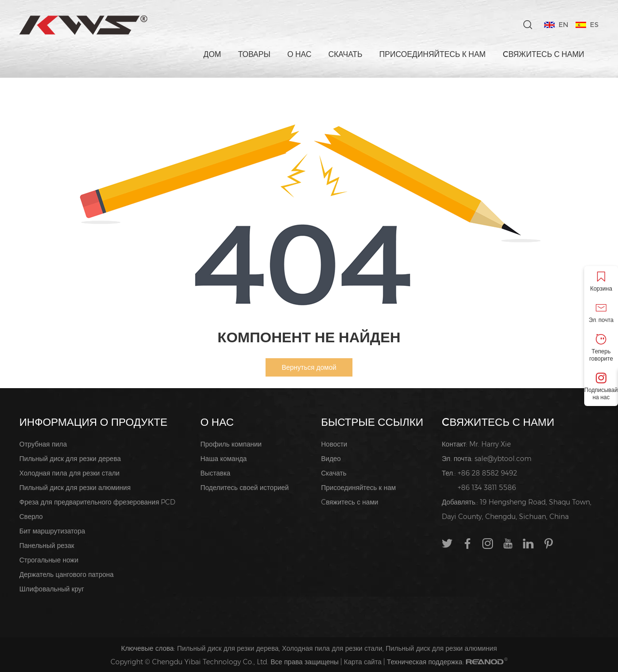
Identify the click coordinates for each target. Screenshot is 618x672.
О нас (299, 54)
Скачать (345, 54)
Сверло (31, 517)
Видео (331, 459)
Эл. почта (601, 313)
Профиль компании (231, 444)
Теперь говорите (601, 348)
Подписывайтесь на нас (601, 387)
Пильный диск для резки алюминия (75, 488)
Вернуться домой (309, 367)
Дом (212, 54)
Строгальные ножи (49, 560)
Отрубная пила (43, 444)
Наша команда (224, 459)
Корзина (601, 282)
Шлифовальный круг (52, 589)
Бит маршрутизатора (52, 531)
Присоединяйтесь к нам (433, 54)
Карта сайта (363, 662)
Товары (254, 54)
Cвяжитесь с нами (543, 54)
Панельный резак (47, 546)
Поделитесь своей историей (245, 488)
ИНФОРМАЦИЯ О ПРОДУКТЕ (93, 422)
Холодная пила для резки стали (70, 473)
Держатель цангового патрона (66, 574)
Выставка (215, 473)
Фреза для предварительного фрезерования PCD (97, 502)
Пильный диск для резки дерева (70, 459)
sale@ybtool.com (503, 459)
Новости (334, 444)
